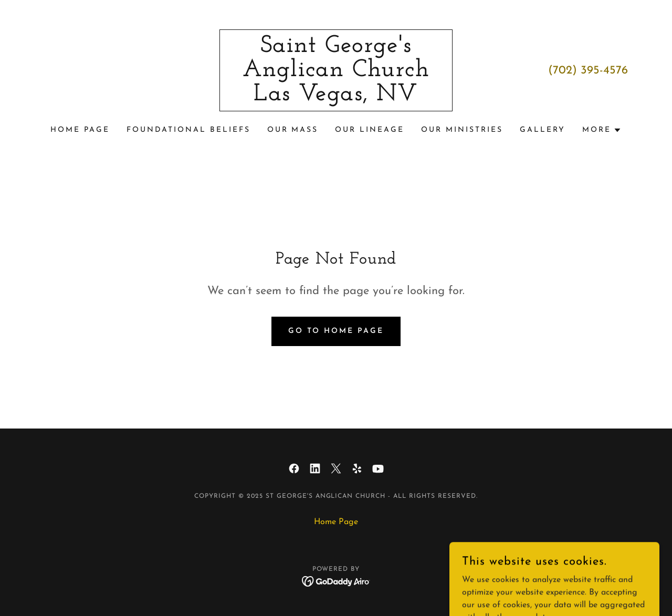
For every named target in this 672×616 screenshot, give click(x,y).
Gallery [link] (543, 130)
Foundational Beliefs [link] (188, 130)
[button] (602, 130)
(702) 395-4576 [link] (588, 71)
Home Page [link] (80, 130)
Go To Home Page (336, 331)
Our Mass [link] (293, 130)
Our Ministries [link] (462, 130)
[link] (336, 98)
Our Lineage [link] (370, 130)
